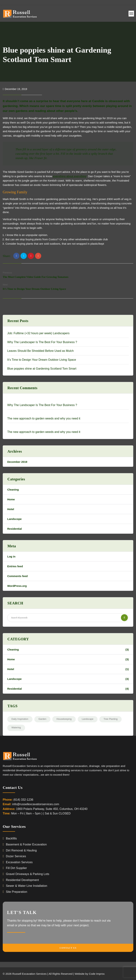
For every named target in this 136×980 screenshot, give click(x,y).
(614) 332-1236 (23, 800)
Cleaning (13, 490)
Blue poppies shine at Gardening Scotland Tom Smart (42, 369)
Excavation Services (19, 862)
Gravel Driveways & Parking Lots (28, 874)
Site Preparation (16, 892)
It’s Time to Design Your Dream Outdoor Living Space (34, 289)
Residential (15, 529)
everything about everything (70, 176)
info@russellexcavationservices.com (36, 804)
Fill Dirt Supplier (16, 868)
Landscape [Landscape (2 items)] (88, 719)
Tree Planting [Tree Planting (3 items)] (110, 719)
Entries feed (15, 566)
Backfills (11, 838)
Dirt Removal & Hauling (21, 850)
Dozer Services (16, 856)
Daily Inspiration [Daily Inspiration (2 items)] (20, 719)
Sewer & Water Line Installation (27, 886)
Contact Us (68, 948)
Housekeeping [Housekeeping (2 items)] (64, 719)
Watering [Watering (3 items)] (16, 727)
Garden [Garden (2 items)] (42, 719)
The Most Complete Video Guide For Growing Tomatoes (36, 277)
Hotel (11, 509)
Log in (11, 556)
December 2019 (17, 462)
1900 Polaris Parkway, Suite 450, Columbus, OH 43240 (52, 809)
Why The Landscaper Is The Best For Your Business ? (42, 342)
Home (11, 499)
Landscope (14, 519)
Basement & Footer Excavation (26, 844)
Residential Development (22, 880)
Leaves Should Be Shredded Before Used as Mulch (40, 351)
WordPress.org (17, 586)
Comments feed (18, 576)
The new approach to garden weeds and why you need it (44, 418)
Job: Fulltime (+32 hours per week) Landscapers (38, 333)
